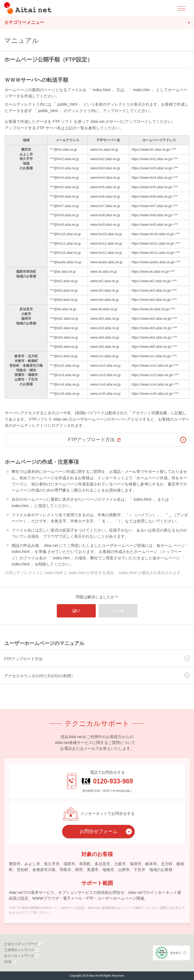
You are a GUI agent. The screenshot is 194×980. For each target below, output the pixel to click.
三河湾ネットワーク (19, 950)
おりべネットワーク (19, 956)
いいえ (118, 611)
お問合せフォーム (99, 831)
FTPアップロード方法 (91, 440)
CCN (8, 962)
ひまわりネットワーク (21, 944)
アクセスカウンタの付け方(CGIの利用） (40, 676)
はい (76, 611)
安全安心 (176, 953)
